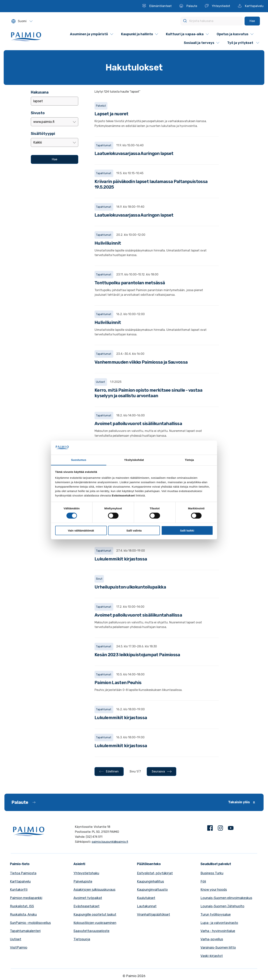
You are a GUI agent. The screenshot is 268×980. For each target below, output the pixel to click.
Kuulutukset (146, 898)
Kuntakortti (19, 890)
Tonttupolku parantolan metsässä (130, 283)
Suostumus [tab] (79, 460)
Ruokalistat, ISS (22, 906)
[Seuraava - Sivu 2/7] (162, 772)
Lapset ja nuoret (111, 114)
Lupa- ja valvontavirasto (219, 923)
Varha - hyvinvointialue (218, 931)
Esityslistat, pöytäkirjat (155, 873)
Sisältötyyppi (43, 134)
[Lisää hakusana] (55, 101)
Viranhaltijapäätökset (153, 915)
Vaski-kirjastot (212, 956)
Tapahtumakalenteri (25, 931)
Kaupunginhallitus (150, 881)
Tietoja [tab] (189, 460)
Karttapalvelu (20, 881)
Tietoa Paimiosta (23, 873)
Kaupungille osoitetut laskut (95, 915)
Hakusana (40, 92)
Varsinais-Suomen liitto (218, 948)
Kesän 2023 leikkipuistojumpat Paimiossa (137, 655)
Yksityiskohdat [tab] (134, 460)
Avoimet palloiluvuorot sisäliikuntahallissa (138, 424)
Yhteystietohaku (86, 873)
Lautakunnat (147, 906)
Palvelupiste (83, 881)
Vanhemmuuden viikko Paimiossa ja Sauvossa (141, 362)
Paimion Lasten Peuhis (118, 683)
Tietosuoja (82, 939)
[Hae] (252, 21)
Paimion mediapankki (26, 898)
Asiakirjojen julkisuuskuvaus (94, 890)
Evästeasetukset (86, 906)
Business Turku (212, 873)
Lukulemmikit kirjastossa (121, 559)
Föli (203, 881)
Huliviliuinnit (108, 243)
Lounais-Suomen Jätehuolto (222, 906)
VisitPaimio (19, 948)
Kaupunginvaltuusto (152, 890)
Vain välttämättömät (81, 530)
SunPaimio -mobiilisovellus (30, 923)
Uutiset (16, 939)
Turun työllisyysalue (216, 915)
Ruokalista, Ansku (23, 915)
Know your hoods (214, 890)
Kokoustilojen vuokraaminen (95, 923)
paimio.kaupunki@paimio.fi (110, 842)
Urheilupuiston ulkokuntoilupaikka (130, 587)
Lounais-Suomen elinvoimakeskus (226, 898)
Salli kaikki (187, 530)
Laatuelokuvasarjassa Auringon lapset (134, 153)
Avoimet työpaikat (88, 898)
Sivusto (38, 113)
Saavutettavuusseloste (91, 931)
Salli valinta (134, 530)
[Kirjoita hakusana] (212, 21)
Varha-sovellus (212, 939)
